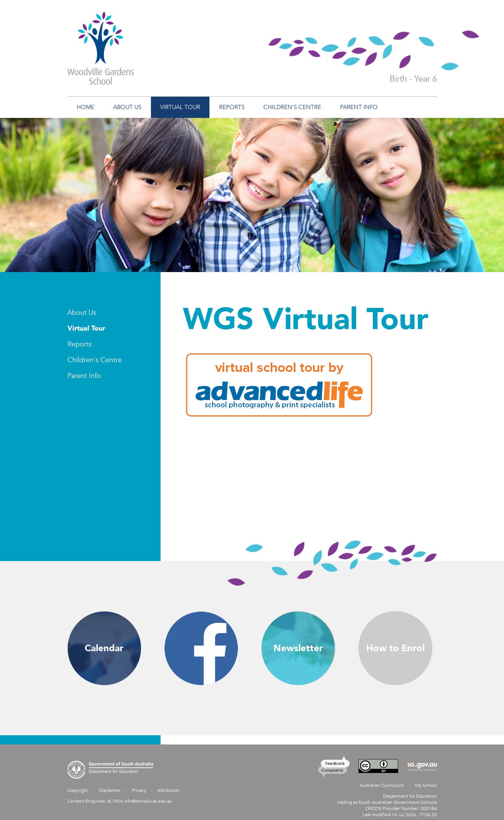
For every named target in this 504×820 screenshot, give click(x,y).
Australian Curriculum (382, 785)
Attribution (169, 790)
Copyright (78, 790)
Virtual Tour (86, 329)
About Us (82, 313)
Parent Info (84, 376)
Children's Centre (95, 360)
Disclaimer (110, 790)
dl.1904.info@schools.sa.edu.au (140, 801)
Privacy (139, 790)
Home (85, 107)
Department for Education (410, 796)
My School (426, 785)
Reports (80, 344)
